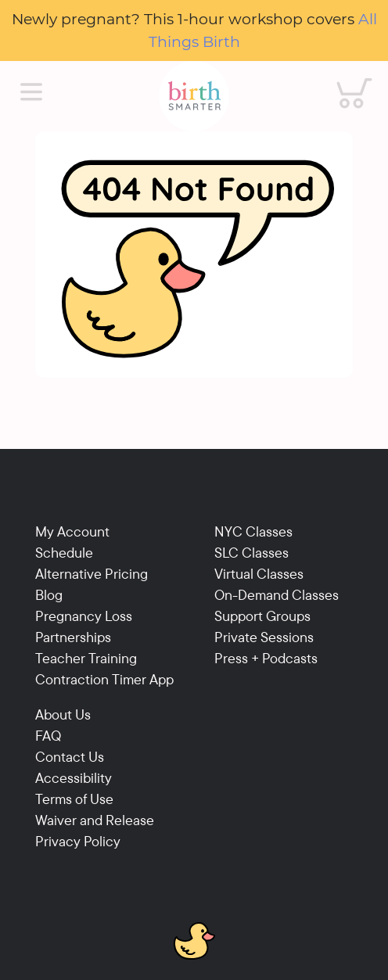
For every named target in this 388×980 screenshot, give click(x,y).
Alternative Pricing (92, 574)
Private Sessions (264, 637)
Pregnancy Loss (84, 616)
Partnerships (73, 637)
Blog (49, 595)
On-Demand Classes (277, 595)
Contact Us (70, 757)
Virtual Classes (259, 574)
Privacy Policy (78, 841)
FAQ (48, 736)
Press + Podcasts (266, 658)
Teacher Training (86, 658)
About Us (63, 714)
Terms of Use (74, 799)
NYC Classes (253, 531)
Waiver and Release (95, 820)
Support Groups (262, 616)
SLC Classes (251, 553)
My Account (72, 531)
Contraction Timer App (104, 679)
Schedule (64, 553)
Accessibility (74, 778)
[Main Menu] (31, 92)
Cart (344, 78)
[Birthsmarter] (194, 96)
